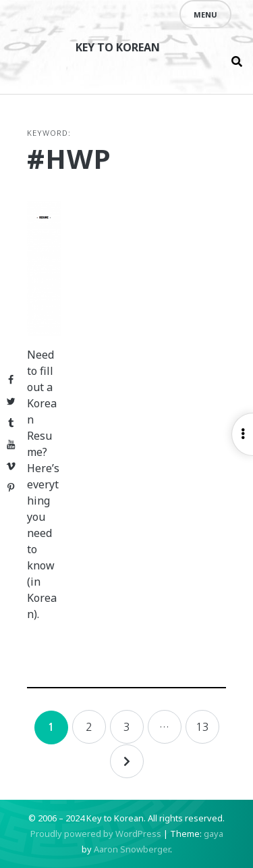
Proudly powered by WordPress (96, 834)
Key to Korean (118, 47)
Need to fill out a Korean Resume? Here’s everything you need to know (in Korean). (43, 484)
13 (202, 727)
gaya (214, 834)
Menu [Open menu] (205, 15)
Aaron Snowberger (132, 849)
